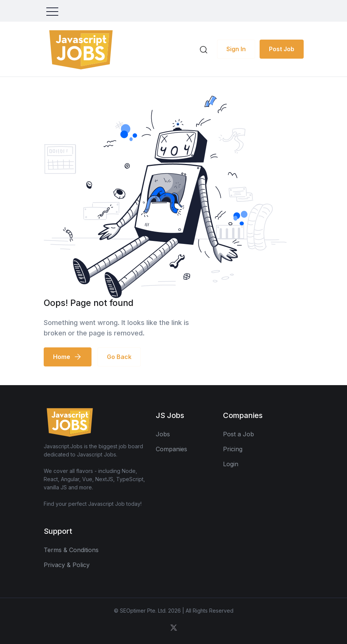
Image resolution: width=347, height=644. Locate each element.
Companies (171, 449)
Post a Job (238, 434)
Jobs (163, 434)
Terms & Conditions (71, 550)
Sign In (236, 49)
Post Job (282, 49)
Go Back (119, 357)
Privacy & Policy (67, 565)
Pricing (233, 449)
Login (231, 464)
